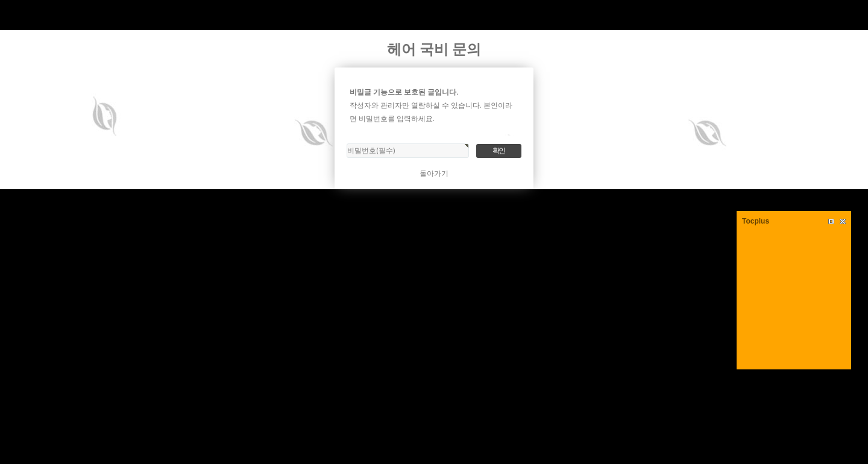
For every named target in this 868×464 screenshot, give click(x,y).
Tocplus (756, 221)
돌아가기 (434, 173)
